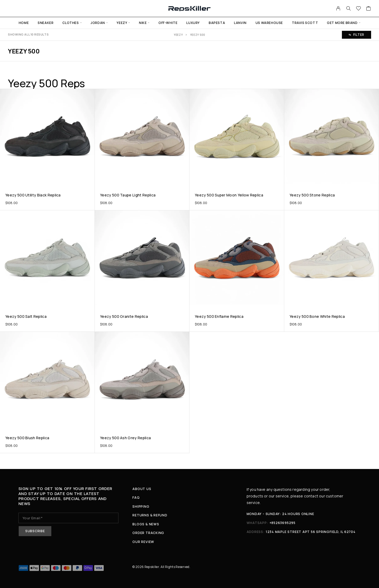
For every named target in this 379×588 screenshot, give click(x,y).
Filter (356, 35)
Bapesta (217, 23)
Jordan (98, 23)
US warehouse (269, 23)
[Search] (348, 8)
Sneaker (46, 23)
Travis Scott (305, 23)
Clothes (71, 23)
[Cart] (369, 9)
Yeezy (122, 23)
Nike (143, 23)
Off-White (168, 23)
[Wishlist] (359, 9)
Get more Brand (342, 23)
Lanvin (240, 23)
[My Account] (338, 8)
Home (24, 23)
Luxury (193, 23)
